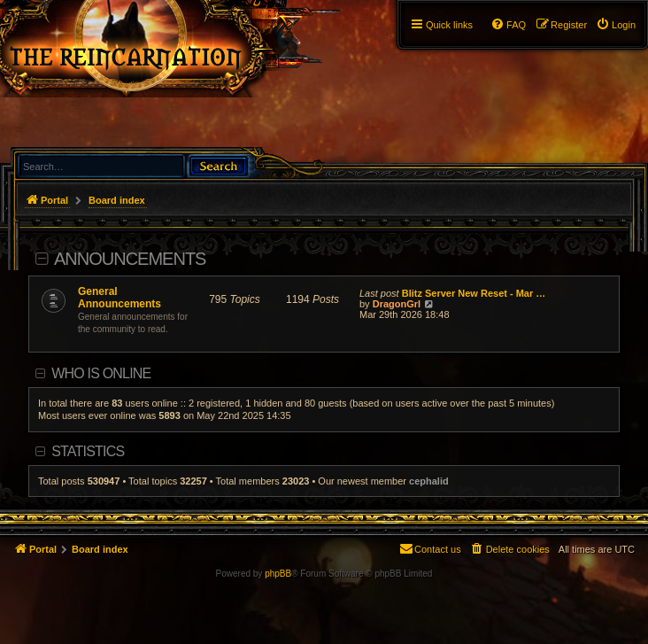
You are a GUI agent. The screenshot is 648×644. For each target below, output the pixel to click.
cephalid (429, 481)
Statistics (88, 451)
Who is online (101, 373)
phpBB (278, 574)
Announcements (130, 259)
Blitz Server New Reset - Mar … (474, 293)
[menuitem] (616, 25)
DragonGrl (397, 304)
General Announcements (120, 298)
